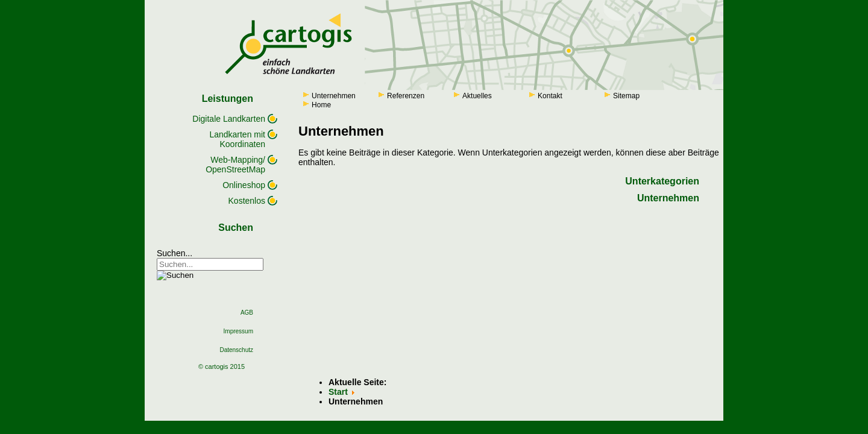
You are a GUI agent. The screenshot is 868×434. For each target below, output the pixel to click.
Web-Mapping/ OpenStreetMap (235, 165)
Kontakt (550, 96)
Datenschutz (236, 350)
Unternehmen (334, 96)
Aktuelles (477, 96)
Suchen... (175, 253)
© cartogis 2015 (222, 366)
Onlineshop (244, 185)
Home (321, 105)
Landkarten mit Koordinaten (237, 139)
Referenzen (406, 96)
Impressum (238, 331)
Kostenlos (247, 201)
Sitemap (626, 96)
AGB (247, 313)
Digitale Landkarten (229, 119)
